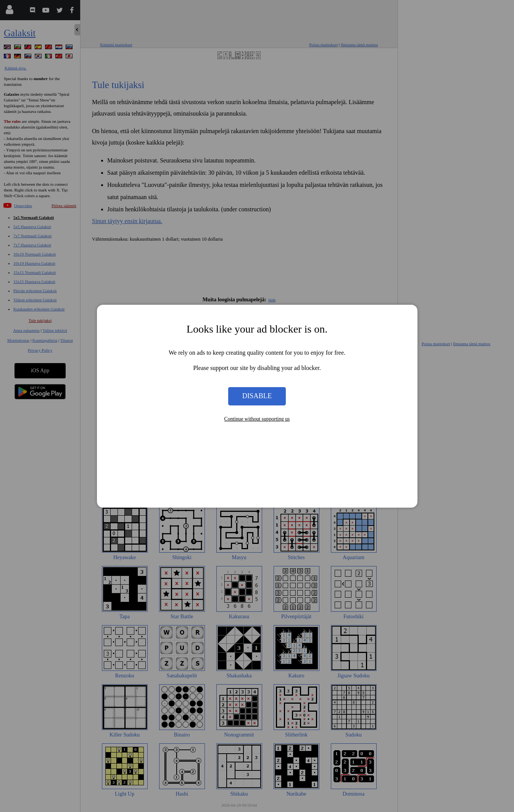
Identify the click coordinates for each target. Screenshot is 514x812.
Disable (257, 396)
